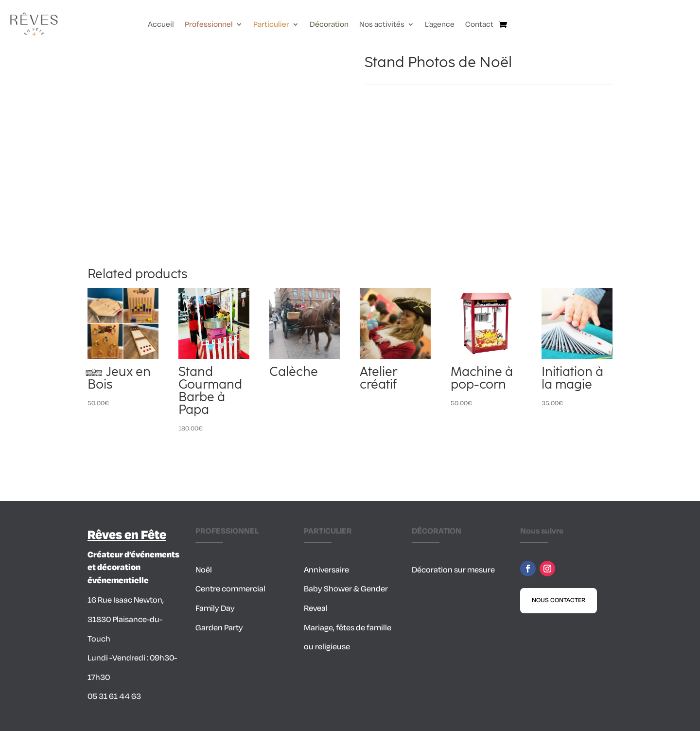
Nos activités (382, 25)
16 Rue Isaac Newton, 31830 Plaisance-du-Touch (126, 619)
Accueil (161, 25)
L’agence (440, 25)
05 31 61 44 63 (114, 696)
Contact (479, 25)
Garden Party (219, 628)
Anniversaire (326, 570)
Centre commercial (230, 589)
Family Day (215, 608)
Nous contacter (559, 600)
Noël (204, 570)
